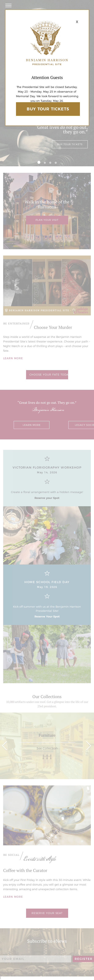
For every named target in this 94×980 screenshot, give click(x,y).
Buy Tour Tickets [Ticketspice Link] (48, 109)
